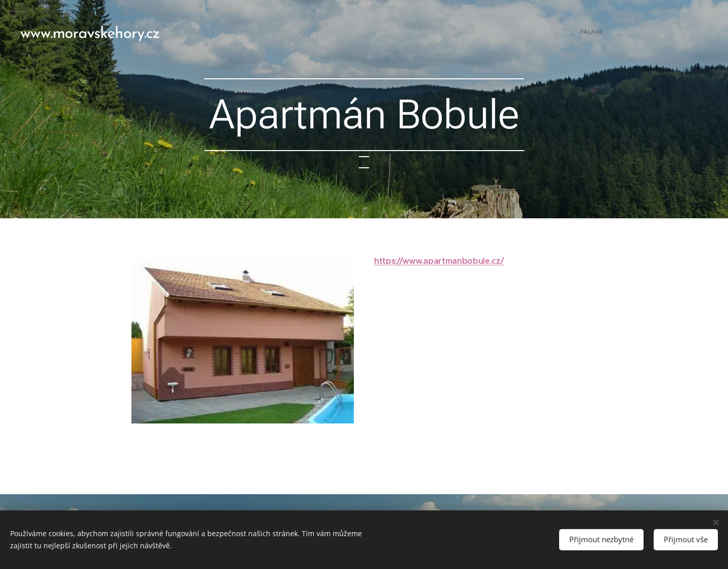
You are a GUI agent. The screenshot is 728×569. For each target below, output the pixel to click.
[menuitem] (638, 33)
